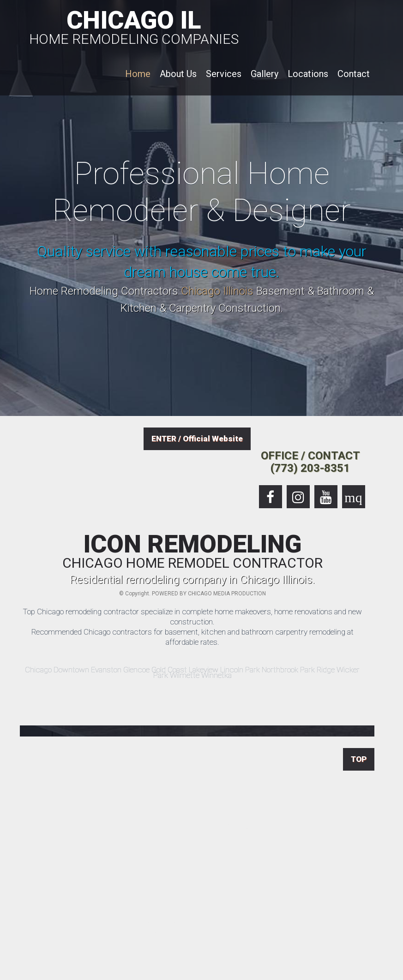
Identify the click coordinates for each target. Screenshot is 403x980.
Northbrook (280, 670)
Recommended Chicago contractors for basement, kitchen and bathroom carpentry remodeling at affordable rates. (192, 637)
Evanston (106, 670)
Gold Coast (169, 670)
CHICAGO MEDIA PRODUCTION (227, 594)
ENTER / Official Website (197, 439)
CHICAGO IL (134, 26)
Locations (308, 74)
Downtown (71, 670)
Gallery (265, 74)
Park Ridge (317, 670)
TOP (359, 759)
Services (224, 74)
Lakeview (204, 670)
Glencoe (136, 670)
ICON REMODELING (192, 551)
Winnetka (217, 675)
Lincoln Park (240, 670)
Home (138, 74)
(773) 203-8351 (310, 468)
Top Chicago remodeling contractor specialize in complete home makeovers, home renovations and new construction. (192, 617)
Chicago (38, 670)
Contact (354, 74)
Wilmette (185, 675)
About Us (178, 74)
